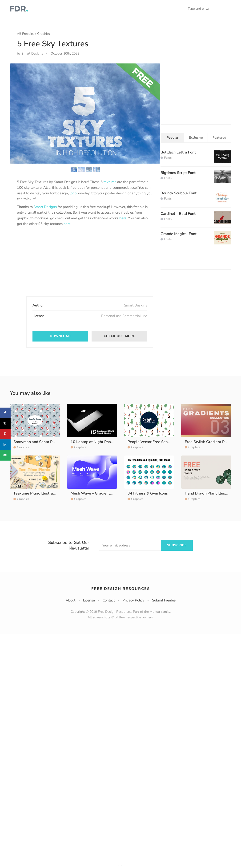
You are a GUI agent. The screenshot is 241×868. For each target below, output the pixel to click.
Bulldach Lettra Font (178, 152)
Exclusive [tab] (196, 138)
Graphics (44, 34)
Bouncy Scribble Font (179, 193)
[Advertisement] (52, 265)
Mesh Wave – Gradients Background (102, 493)
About (70, 600)
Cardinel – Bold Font (178, 214)
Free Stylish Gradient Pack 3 (209, 442)
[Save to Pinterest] (5, 434)
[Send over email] (5, 455)
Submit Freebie (164, 600)
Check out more (119, 336)
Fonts (168, 158)
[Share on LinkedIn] (5, 445)
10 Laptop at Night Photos (93, 442)
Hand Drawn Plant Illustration (211, 493)
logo (73, 193)
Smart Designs (45, 207)
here (123, 218)
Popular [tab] (173, 138)
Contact (109, 600)
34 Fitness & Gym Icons (148, 493)
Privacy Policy (133, 600)
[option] (85, 114)
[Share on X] (5, 423)
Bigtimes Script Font (178, 173)
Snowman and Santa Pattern (38, 442)
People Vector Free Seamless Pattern (160, 442)
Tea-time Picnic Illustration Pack (41, 493)
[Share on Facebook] (5, 413)
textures (110, 182)
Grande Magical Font (179, 234)
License (89, 600)
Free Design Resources (121, 589)
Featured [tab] (219, 138)
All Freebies (26, 34)
